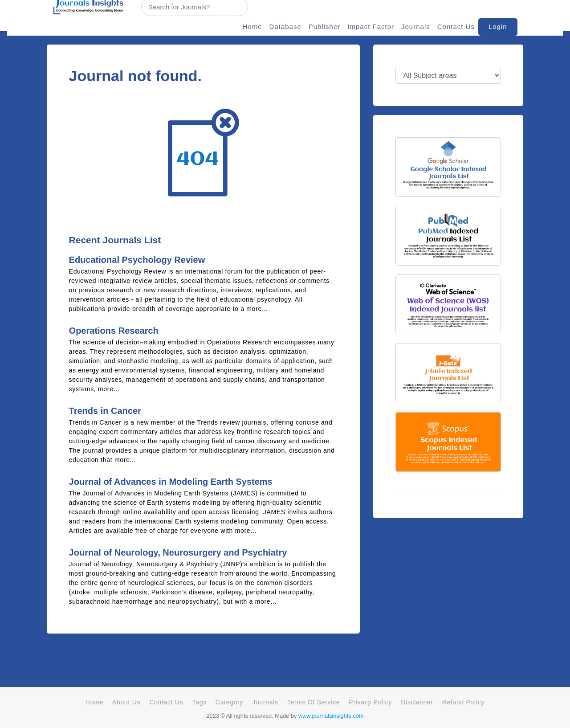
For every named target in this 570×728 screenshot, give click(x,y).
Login (498, 27)
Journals (416, 27)
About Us (126, 702)
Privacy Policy (370, 702)
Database (285, 27)
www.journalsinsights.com (331, 716)
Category (229, 702)
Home (252, 27)
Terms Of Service (314, 702)
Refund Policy (463, 702)
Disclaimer (417, 702)
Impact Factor (371, 27)
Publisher (325, 27)
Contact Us (456, 27)
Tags (199, 702)
